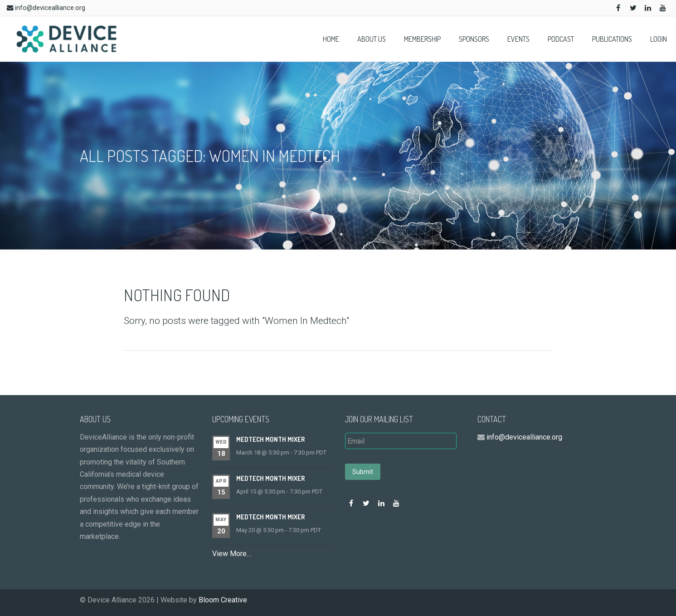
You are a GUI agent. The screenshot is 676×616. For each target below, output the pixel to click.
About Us (372, 39)
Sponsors (474, 39)
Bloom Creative (223, 600)
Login (659, 39)
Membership (422, 39)
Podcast (561, 39)
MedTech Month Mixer (270, 439)
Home (331, 39)
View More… (232, 554)
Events (518, 39)
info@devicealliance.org (50, 8)
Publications (612, 39)
